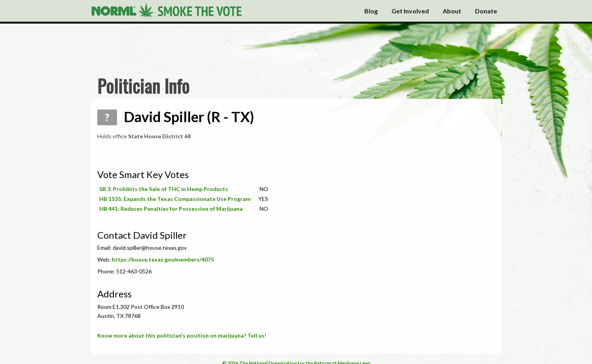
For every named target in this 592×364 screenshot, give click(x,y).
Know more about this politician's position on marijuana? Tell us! (182, 335)
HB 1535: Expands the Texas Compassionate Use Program (175, 199)
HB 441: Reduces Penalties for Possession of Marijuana (171, 209)
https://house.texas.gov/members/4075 (163, 259)
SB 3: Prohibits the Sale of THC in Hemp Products (164, 189)
